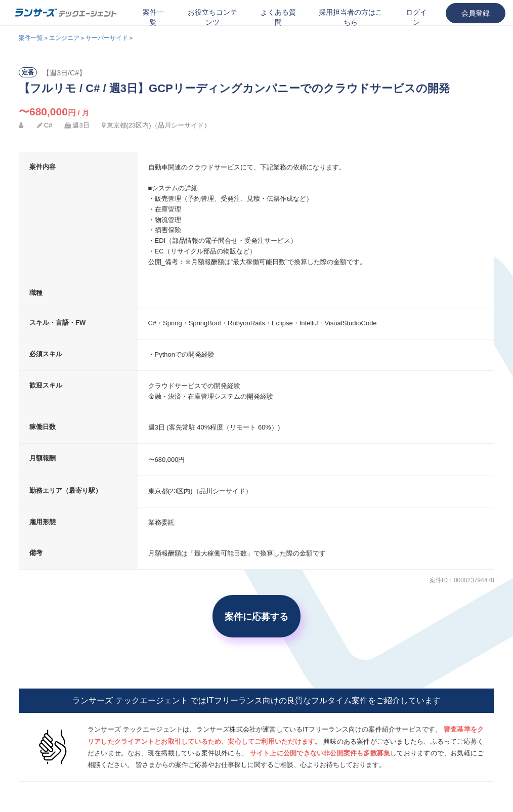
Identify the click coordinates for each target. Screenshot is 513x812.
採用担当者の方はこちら (351, 17)
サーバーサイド (107, 38)
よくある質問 (278, 17)
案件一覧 (153, 17)
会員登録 (476, 13)
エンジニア (64, 38)
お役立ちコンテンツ (212, 17)
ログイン (416, 17)
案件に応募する (256, 616)
